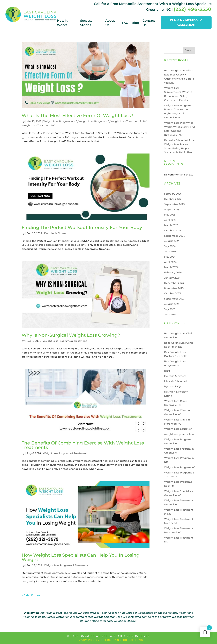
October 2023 (172, 293)
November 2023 (174, 288)
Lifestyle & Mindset (176, 381)
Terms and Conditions (123, 640)
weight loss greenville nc (180, 434)
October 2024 (173, 231)
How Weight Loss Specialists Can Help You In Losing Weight (81, 557)
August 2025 (172, 210)
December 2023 (174, 283)
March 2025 (171, 225)
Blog (135, 23)
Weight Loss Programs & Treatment (65, 341)
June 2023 (170, 315)
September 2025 (174, 204)
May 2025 (170, 215)
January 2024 (172, 278)
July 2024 (170, 246)
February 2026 (173, 194)
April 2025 (170, 220)
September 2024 (174, 236)
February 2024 (173, 272)
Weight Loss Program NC (94, 121)
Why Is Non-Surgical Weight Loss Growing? (71, 335)
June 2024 (170, 251)
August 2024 (172, 241)
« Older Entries (31, 595)
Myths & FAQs (173, 386)
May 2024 (170, 257)
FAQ (125, 23)
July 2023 (170, 309)
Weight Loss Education (178, 429)
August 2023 (172, 304)
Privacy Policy (87, 640)
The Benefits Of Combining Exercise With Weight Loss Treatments (83, 445)
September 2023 (174, 299)
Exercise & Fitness (55, 233)
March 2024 (171, 267)
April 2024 (170, 262)
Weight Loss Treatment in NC (129, 121)
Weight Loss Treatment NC (38, 125)
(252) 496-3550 (193, 9)
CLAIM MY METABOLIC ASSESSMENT (186, 22)
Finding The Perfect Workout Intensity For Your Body (82, 227)
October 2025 (172, 199)
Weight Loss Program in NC (60, 121)
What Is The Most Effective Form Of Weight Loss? (77, 116)
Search (189, 50)
